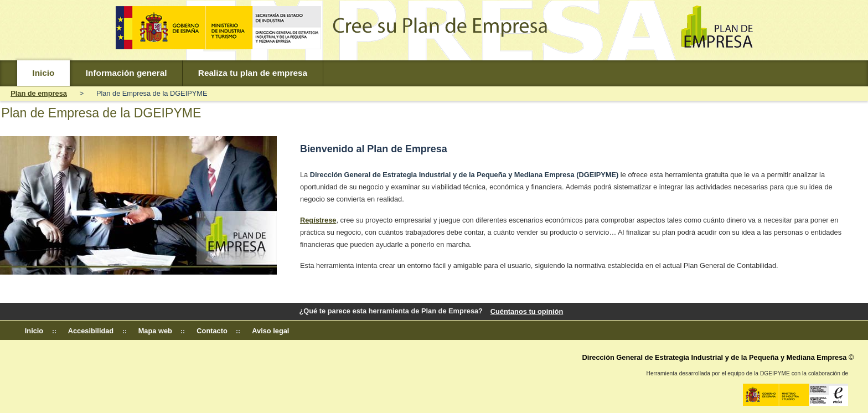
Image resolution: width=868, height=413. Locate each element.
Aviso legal (270, 331)
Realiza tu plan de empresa (253, 73)
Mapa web (155, 331)
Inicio (43, 73)
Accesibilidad (91, 331)
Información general (126, 73)
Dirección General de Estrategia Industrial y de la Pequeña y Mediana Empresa (714, 357)
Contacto (212, 331)
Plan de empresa (39, 93)
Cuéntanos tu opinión (527, 311)
